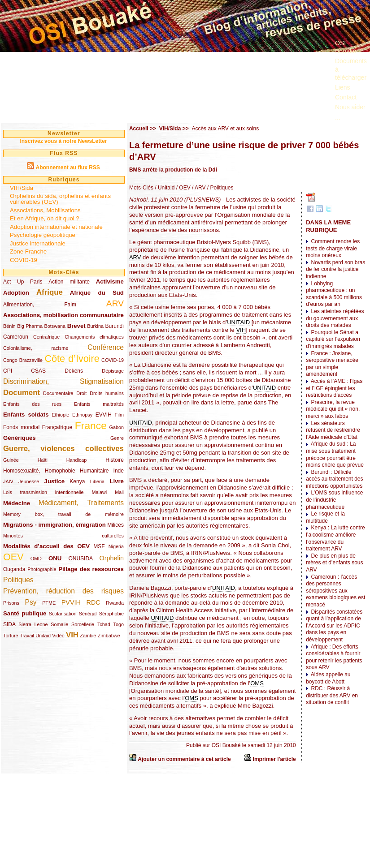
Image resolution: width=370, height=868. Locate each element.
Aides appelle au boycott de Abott (328, 678)
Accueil (139, 129)
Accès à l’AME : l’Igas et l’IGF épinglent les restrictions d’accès (334, 388)
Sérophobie (111, 614)
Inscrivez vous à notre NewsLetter (63, 141)
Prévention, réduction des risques (63, 591)
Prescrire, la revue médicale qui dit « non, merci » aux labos (333, 409)
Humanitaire (94, 471)
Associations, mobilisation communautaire (63, 315)
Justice (54, 481)
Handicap (77, 460)
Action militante (69, 282)
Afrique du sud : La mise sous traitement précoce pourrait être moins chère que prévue (335, 454)
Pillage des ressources (91, 569)
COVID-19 (24, 260)
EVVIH (104, 415)
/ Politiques (219, 188)
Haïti (43, 460)
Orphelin (112, 558)
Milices (115, 525)
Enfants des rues (32, 404)
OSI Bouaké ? (348, 47)
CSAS (38, 371)
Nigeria (116, 546)
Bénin (9, 326)
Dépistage (113, 371)
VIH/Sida (22, 188)
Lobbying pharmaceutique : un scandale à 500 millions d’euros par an (334, 294)
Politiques (18, 580)
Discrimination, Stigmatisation (63, 381)
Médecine (17, 503)
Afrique (50, 292)
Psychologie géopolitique (43, 235)
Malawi (99, 492)
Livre (117, 481)
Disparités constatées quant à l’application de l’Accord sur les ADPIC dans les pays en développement (334, 626)
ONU (55, 558)
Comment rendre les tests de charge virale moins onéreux (333, 248)
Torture (11, 636)
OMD (36, 559)
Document (22, 393)
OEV (13, 557)
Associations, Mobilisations (45, 210)
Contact (346, 97)
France (91, 425)
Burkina (95, 326)
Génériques (20, 438)
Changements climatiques (94, 337)
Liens (342, 87)
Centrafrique (46, 337)
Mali (119, 492)
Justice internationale (38, 243)
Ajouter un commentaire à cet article (184, 759)
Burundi (115, 326)
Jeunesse (29, 481)
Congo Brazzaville (23, 360)
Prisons (11, 603)
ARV (115, 303)
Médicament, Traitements (81, 503)
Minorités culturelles (63, 536)
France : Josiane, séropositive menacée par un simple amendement (332, 364)
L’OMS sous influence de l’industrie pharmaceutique (334, 500)
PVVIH (71, 602)
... (338, 117)
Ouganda (14, 569)
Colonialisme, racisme (36, 348)
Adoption (16, 293)
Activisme (110, 281)
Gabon (117, 427)
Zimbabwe (109, 636)
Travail (27, 636)
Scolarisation (63, 614)
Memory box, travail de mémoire (63, 514)
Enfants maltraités (99, 404)
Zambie (88, 636)
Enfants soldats (26, 415)
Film (119, 415)
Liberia (97, 481)
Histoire (115, 460)
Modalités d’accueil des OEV (46, 546)
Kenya (77, 481)
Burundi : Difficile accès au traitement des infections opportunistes (334, 479)
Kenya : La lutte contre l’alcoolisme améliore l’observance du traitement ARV (335, 538)
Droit (81, 393)
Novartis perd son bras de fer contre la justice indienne (335, 269)
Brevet (76, 326)
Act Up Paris (23, 282)
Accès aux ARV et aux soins (225, 129)
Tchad (104, 624)
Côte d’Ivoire (72, 359)
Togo (118, 624)
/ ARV (198, 188)
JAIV (8, 481)
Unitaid (43, 636)
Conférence (106, 347)
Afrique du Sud (97, 293)
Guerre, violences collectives (63, 449)
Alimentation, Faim (40, 305)
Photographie (42, 569)
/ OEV (182, 188)
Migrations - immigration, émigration (54, 525)
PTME (49, 603)
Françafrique (57, 427)
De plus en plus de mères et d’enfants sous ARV (334, 563)
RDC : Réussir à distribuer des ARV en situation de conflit (332, 695)
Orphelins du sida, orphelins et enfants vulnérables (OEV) (60, 199)
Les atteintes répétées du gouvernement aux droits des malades (335, 318)
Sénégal (88, 614)
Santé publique (25, 613)
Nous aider (350, 107)
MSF (99, 546)
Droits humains (107, 393)
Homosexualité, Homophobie (39, 471)
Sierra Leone (33, 624)
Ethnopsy (82, 415)
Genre (117, 438)
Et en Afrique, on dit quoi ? (45, 218)
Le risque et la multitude (325, 517)
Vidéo (58, 636)
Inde (119, 471)
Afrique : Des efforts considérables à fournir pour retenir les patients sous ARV (334, 657)
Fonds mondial (21, 427)
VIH (72, 635)
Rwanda (115, 603)
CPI (8, 371)
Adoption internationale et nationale (56, 227)
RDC (94, 602)
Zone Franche (28, 251)
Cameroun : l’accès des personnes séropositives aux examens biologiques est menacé (335, 591)
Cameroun (16, 337)
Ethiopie (60, 415)
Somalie (59, 624)
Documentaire (58, 393)
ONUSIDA (80, 559)
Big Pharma (30, 326)
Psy (31, 602)
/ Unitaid (164, 188)
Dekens (74, 371)
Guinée (11, 460)
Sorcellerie (83, 624)
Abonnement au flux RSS (67, 168)
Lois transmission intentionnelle (43, 492)
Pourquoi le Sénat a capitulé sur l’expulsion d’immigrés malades (333, 339)
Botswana (55, 326)
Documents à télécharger (351, 69)
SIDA (9, 624)
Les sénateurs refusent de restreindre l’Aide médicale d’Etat (333, 430)
